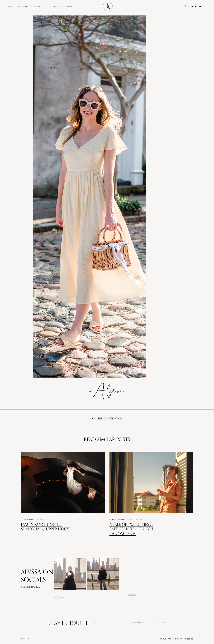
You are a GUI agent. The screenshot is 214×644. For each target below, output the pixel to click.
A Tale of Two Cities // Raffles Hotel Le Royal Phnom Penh (132, 529)
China (37, 519)
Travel (57, 6)
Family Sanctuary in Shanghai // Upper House (46, 527)
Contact (178, 639)
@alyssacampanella (30, 587)
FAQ (170, 639)
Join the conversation (107, 418)
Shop (25, 6)
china (42, 519)
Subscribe (36, 6)
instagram (59, 597)
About (13, 6)
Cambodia (130, 519)
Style (47, 6)
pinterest (132, 595)
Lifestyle (68, 6)
